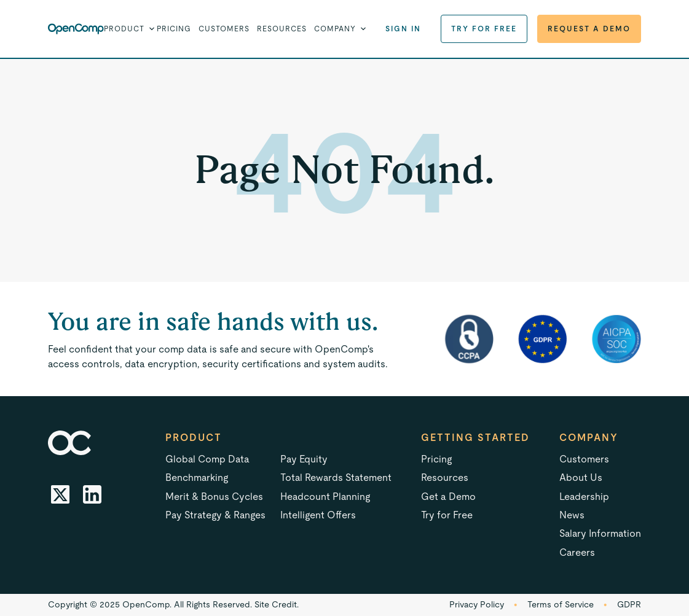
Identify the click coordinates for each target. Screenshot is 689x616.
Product (194, 438)
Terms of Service (561, 604)
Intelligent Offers (318, 515)
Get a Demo (448, 497)
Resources (282, 29)
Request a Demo (589, 29)
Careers (577, 552)
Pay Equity (304, 459)
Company (589, 438)
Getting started (475, 438)
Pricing (174, 29)
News (572, 515)
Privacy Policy (477, 604)
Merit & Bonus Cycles (214, 497)
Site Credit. (277, 604)
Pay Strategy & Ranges (215, 515)
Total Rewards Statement (336, 478)
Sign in (403, 29)
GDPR (629, 604)
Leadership (584, 497)
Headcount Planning (325, 497)
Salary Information (600, 533)
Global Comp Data (207, 459)
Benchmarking (197, 478)
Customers (224, 29)
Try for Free (484, 29)
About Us (581, 478)
